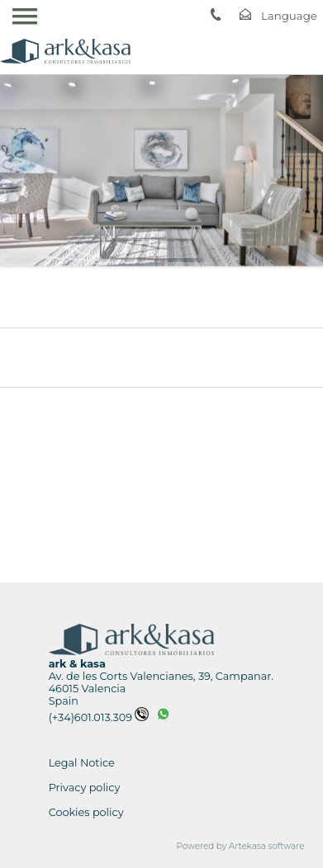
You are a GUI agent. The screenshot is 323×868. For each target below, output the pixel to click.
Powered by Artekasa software (241, 846)
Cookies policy (86, 812)
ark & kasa (77, 664)
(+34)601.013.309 (99, 717)
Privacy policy (85, 788)
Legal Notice (82, 763)
